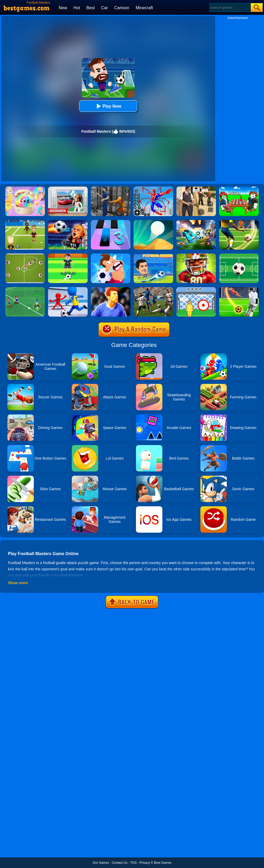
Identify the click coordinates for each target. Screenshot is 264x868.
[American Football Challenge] (196, 255)
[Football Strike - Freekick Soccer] (239, 289)
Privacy (145, 863)
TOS (133, 863)
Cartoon (122, 8)
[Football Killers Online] (111, 255)
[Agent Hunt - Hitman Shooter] (196, 188)
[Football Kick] (196, 289)
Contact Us (119, 863)
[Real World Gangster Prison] (111, 188)
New (63, 8)
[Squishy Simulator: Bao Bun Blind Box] (25, 188)
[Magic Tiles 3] (111, 222)
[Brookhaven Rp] (68, 188)
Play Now (108, 106)
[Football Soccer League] (25, 289)
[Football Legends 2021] (153, 255)
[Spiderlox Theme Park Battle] (153, 188)
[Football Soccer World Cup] (153, 289)
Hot (77, 8)
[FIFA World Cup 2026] (68, 222)
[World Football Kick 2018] (25, 222)
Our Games (101, 863)
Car (105, 8)
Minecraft (144, 8)
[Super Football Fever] (68, 289)
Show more (18, 583)
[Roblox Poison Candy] (239, 188)
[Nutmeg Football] (68, 255)
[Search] (230, 8)
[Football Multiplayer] (25, 255)
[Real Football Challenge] (111, 289)
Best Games (163, 863)
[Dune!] (153, 222)
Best (91, 8)
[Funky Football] (239, 255)
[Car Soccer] (196, 222)
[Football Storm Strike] (239, 222)
